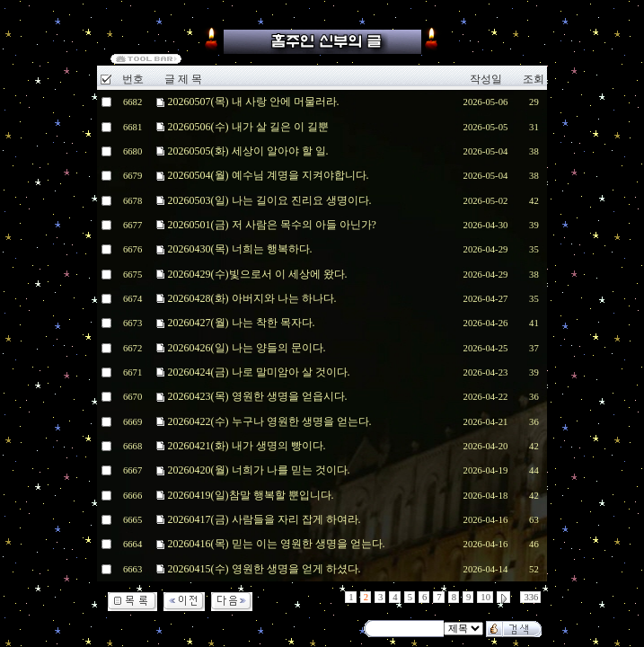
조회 (534, 79)
